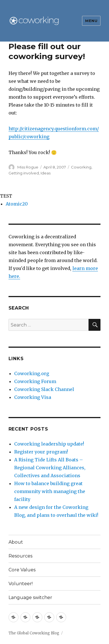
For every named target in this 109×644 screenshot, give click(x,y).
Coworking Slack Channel (44, 389)
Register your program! (41, 452)
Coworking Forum (35, 381)
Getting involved (24, 173)
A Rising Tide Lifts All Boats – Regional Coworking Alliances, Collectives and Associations (50, 468)
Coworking (81, 167)
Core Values (22, 570)
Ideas (46, 173)
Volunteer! (21, 584)
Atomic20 (17, 204)
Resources (20, 556)
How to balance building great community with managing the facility (50, 491)
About (16, 542)
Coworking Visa (33, 397)
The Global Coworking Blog (34, 633)
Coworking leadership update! (49, 444)
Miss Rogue (28, 167)
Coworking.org (32, 373)
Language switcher (30, 597)
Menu (91, 21)
